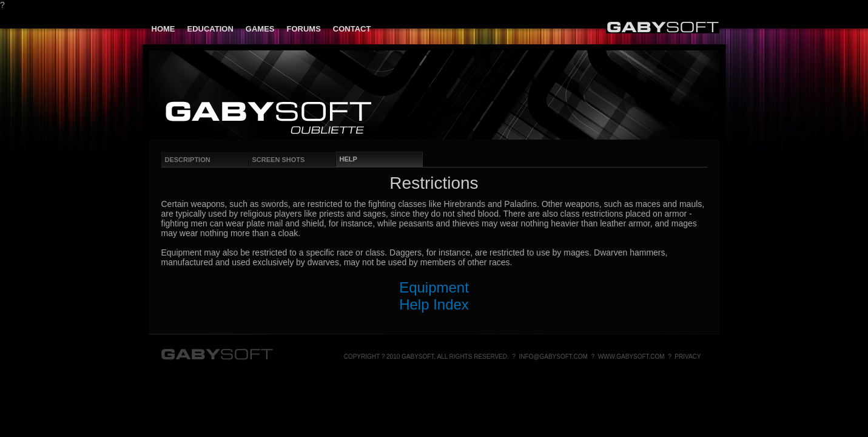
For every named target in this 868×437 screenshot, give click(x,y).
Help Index (434, 304)
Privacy (688, 357)
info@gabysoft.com (553, 357)
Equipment (434, 287)
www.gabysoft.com (631, 357)
